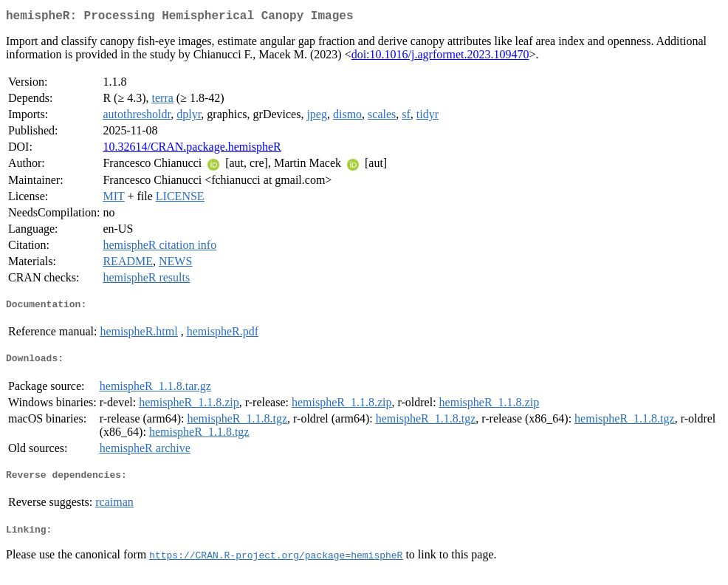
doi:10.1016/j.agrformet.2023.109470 (440, 57)
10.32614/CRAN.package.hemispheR (192, 150)
